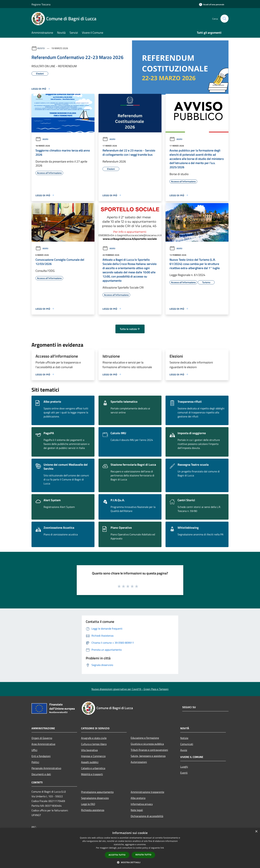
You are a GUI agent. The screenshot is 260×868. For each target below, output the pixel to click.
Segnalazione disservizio (95, 798)
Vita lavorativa (89, 750)
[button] (130, 862)
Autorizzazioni (139, 762)
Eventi (184, 773)
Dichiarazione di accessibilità (147, 816)
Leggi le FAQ (88, 804)
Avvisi (41, 48)
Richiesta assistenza (93, 810)
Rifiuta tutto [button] (143, 855)
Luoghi (184, 767)
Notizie (184, 738)
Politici (35, 762)
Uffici (34, 750)
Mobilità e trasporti (92, 774)
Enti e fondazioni (41, 756)
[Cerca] (224, 19)
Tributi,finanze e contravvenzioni (149, 750)
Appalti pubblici (90, 762)
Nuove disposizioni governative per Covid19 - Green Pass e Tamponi (130, 689)
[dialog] (130, 848)
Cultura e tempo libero (94, 744)
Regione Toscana (41, 4)
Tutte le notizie (130, 329)
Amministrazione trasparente (147, 792)
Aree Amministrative (43, 744)
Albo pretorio (138, 798)
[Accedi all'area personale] (212, 4)
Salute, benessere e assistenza (148, 756)
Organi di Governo (42, 738)
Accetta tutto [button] (117, 855)
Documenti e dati (41, 774)
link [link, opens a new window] (162, 848)
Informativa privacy (142, 804)
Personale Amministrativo (46, 768)
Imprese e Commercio (93, 756)
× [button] (256, 832)
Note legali (137, 810)
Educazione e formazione (145, 738)
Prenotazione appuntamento (97, 792)
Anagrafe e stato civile (94, 738)
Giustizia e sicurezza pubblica (147, 744)
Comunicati (187, 744)
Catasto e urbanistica (93, 768)
